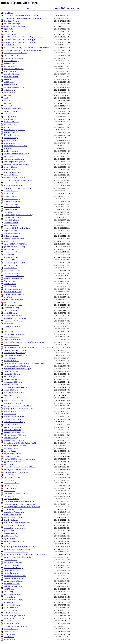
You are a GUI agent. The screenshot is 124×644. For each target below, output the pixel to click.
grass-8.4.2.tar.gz (9, 249)
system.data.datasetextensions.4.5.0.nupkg (17, 549)
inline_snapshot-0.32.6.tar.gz (13, 289)
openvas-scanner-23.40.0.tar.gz (14, 416)
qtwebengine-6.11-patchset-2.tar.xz (15, 470)
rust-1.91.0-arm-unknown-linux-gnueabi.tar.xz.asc (20, 504)
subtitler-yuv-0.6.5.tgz (11, 536)
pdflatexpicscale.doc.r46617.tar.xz (15, 432)
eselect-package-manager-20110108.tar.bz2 (18, 180)
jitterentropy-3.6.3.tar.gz (12, 308)
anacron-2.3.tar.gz (9, 66)
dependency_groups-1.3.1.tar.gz (14, 159)
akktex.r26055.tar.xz (10, 63)
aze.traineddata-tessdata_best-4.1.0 (15, 87)
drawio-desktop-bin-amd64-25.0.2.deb (16, 164)
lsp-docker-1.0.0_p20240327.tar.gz (15, 353)
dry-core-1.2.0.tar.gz (10, 167)
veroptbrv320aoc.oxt (10, 602)
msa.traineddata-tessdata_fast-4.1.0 (15, 387)
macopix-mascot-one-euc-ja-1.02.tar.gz (16, 355)
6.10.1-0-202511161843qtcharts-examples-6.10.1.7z (21, 16)
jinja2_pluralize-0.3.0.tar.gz (13, 305)
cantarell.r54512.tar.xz (11, 119)
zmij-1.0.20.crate (9, 639)
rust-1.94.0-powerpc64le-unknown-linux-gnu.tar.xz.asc (22, 507)
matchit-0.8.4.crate (10, 358)
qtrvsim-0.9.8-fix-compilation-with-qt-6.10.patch (20, 467)
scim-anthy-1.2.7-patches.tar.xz (14, 512)
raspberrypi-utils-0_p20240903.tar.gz (16, 472)
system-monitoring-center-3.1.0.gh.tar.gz (17, 541)
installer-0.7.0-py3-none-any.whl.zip (15, 294)
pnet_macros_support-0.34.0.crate (15, 446)
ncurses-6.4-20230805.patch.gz (14, 393)
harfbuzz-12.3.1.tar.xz (11, 260)
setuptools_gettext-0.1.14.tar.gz (14, 517)
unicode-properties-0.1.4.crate (13, 586)
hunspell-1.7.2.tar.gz (10, 268)
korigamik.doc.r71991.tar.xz (13, 321)
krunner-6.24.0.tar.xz (10, 324)
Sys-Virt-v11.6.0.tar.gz (11, 55)
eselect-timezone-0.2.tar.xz (12, 183)
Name (29, 8)
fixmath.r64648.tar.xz (11, 209)
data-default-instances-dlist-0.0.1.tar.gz (16, 154)
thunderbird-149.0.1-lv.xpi (12, 570)
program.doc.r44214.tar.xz (12, 454)
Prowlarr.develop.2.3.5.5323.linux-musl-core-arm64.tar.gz (23, 50)
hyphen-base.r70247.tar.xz (12, 273)
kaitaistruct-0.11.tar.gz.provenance (15, 318)
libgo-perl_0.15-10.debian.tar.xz (14, 334)
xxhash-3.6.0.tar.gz (10, 631)
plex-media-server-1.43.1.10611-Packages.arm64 (20, 443)
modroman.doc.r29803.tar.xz (13, 382)
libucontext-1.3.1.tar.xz (11, 345)
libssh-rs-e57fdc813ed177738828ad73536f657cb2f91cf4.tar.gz (24, 342)
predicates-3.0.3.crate (11, 448)
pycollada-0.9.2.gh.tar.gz (12, 456)
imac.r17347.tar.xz (10, 286)
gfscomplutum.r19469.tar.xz (13, 233)
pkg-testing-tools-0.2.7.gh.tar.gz (14, 440)
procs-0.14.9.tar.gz (10, 451)
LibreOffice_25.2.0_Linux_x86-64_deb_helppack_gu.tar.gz (23, 37)
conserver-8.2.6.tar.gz (11, 138)
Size (68, 8)
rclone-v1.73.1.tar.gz (10, 475)
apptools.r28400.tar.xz (11, 71)
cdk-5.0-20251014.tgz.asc (12, 125)
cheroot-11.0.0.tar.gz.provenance (14, 130)
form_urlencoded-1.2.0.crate (13, 217)
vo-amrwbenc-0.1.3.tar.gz (12, 605)
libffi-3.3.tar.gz (8, 332)
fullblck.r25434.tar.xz (11, 223)
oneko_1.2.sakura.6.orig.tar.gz (13, 401)
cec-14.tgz (7, 127)
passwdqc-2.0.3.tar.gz (11, 424)
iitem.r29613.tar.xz (10, 284)
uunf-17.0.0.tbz (9, 589)
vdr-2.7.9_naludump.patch (12, 594)
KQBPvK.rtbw (8, 29)
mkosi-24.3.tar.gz (9, 377)
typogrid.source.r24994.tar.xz (13, 581)
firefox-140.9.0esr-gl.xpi (12, 201)
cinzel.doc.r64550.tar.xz (11, 132)
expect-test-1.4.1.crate (11, 191)
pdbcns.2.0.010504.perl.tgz (12, 430)
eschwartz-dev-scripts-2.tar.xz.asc (15, 178)
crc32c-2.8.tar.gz (9, 143)
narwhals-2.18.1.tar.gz (11, 390)
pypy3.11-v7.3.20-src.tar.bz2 (13, 462)
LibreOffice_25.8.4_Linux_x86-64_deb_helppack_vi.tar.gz (23, 40)
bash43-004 (7, 98)
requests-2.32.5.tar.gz (11, 486)
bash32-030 (7, 95)
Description (75, 8)
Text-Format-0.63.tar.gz (11, 61)
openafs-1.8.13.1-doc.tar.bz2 (13, 403)
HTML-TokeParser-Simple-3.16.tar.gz (16, 26)
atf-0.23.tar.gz (8, 79)
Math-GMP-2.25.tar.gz (11, 45)
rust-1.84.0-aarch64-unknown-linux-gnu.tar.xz (19, 501)
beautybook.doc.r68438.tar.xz (13, 109)
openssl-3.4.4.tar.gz (10, 414)
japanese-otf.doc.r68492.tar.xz (13, 300)
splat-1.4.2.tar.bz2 (9, 531)
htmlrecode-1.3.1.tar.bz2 (12, 265)
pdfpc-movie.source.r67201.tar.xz (15, 435)
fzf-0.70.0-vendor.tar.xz (11, 225)
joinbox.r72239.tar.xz (11, 310)
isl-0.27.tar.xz (8, 297)
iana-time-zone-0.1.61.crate (13, 278)
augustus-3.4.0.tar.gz (10, 85)
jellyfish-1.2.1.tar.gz (10, 302)
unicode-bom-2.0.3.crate (12, 584)
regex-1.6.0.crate (9, 480)
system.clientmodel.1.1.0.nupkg (14, 544)
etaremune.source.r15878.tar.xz (14, 186)
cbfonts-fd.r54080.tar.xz (11, 122)
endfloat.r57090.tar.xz (11, 175)
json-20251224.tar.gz (10, 313)
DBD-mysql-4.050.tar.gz (12, 24)
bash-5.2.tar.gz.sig (9, 93)
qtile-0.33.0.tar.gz (9, 464)
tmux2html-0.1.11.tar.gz (11, 573)
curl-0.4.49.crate (9, 148)
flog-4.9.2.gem (8, 212)
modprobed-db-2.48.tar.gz (12, 379)
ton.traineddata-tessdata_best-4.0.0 (15, 576)
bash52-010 (7, 103)
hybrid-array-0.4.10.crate (12, 270)
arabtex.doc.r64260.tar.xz (12, 74)
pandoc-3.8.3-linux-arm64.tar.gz (14, 422)
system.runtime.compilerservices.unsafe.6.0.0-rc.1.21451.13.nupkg (26, 555)
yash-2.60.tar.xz (9, 637)
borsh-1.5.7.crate (9, 114)
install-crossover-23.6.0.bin (13, 292)
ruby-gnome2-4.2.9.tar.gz (12, 499)
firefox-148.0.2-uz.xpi (11, 204)
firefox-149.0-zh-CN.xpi (12, 207)
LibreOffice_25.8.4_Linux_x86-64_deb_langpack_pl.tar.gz (23, 42)
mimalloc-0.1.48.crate (11, 371)
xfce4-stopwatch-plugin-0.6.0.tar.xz (15, 626)
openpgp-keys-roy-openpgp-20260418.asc (17, 406)
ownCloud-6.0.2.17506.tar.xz (13, 419)
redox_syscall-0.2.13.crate (12, 478)
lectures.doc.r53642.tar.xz (12, 326)
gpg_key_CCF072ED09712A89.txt (15, 244)
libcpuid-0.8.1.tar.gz (10, 329)
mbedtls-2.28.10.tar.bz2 (11, 361)
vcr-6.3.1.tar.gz (9, 592)
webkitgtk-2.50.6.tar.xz (11, 613)
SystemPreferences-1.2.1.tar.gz (14, 58)
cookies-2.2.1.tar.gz (10, 140)
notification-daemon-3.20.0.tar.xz (15, 398)
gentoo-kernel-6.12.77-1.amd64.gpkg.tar (17, 228)
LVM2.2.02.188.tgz (10, 34)
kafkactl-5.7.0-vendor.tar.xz (13, 316)
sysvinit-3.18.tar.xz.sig (11, 560)
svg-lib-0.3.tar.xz (9, 539)
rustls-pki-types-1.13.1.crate (13, 509)
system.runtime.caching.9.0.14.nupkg (16, 552)
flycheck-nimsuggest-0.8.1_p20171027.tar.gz (18, 215)
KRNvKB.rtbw (9, 32)
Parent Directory (9, 13)
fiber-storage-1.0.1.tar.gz (12, 199)
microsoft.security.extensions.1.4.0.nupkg (17, 369)
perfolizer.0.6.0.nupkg (11, 438)
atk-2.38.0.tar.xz (9, 82)
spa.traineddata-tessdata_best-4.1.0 (15, 528)
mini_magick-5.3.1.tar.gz (12, 374)
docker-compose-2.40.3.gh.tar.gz (14, 162)
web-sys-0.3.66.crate (10, 610)
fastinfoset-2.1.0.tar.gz (11, 196)
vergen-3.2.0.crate (9, 597)
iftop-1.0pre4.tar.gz (10, 281)
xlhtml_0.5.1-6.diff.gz (11, 629)
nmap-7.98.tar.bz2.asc (11, 395)
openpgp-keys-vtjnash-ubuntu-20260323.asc (18, 409)
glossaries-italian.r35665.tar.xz (14, 239)
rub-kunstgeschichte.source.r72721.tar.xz (17, 493)
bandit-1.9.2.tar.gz (9, 90)
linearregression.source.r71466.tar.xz (16, 350)
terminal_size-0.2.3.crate (12, 565)
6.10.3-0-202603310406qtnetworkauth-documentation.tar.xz (23, 18)
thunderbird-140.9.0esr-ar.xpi (13, 568)
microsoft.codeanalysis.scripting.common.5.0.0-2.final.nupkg (24, 363)
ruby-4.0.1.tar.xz (9, 496)
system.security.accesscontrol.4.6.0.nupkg (17, 557)
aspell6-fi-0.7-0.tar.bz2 (11, 77)
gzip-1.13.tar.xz (9, 255)
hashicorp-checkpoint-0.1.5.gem (14, 263)
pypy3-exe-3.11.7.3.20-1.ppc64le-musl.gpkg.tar (19, 459)
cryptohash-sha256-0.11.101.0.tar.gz (15, 146)
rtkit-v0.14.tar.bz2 (9, 491)
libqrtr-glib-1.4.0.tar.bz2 (11, 337)
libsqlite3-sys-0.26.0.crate (12, 340)
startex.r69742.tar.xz (10, 533)
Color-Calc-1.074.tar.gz (11, 21)
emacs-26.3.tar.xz (9, 170)
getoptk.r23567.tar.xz (11, 231)
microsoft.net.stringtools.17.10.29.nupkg (17, 366)
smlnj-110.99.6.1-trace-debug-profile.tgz (17, 523)
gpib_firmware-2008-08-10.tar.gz (15, 247)
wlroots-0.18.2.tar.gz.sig (11, 621)
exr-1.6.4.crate (8, 194)
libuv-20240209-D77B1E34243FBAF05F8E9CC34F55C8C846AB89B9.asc (29, 347)
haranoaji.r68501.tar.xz (11, 257)
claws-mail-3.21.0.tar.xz (11, 135)
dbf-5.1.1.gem (8, 156)
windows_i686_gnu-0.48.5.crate (14, 616)
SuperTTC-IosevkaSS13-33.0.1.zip (15, 53)
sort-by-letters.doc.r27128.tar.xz (14, 525)
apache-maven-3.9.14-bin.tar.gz (14, 69)
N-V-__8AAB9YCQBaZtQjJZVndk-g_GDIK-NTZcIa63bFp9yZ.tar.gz (27, 48)
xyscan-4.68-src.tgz (10, 634)
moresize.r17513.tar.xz (11, 385)
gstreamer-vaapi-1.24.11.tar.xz (14, 252)
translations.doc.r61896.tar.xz (13, 578)
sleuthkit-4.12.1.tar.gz (11, 520)
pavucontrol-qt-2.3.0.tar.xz (12, 427)
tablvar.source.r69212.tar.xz (13, 562)
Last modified (60, 8)
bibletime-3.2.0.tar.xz (11, 111)
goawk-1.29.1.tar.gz (10, 241)
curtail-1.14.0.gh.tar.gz (11, 151)
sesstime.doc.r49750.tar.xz (12, 515)
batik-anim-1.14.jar (10, 106)
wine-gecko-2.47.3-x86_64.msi (14, 618)
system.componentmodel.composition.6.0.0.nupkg (20, 547)
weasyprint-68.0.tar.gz (11, 608)
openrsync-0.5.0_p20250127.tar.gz (15, 411)
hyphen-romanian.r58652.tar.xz (14, 276)
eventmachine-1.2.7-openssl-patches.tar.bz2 (18, 188)
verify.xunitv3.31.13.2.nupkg (13, 600)
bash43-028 (7, 101)
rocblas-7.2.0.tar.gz (10, 488)
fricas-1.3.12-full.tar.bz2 (12, 220)
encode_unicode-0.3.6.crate (13, 172)
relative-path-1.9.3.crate (11, 483)
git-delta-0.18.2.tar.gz (11, 236)
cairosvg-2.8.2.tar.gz (10, 117)
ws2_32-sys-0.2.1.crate (11, 624)
